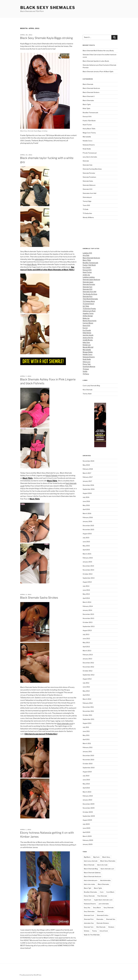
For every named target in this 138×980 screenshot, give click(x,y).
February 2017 (88, 477)
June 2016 (86, 501)
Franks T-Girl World (89, 265)
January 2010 (87, 800)
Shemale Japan (88, 282)
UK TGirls (86, 306)
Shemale (86, 161)
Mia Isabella (87, 137)
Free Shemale (102, 896)
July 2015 (86, 538)
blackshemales (105, 880)
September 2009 (89, 816)
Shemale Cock (89, 915)
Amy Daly (86, 255)
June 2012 (86, 687)
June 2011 (86, 731)
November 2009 (89, 808)
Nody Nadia (87, 149)
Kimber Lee (87, 345)
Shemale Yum (87, 287)
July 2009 (86, 824)
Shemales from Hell (89, 193)
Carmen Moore (88, 323)
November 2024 (88, 461)
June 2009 (86, 828)
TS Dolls (85, 209)
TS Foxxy (86, 374)
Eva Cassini (87, 267)
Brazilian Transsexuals (90, 113)
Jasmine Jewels (88, 335)
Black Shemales (88, 100)
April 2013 (86, 647)
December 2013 (88, 614)
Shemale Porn (88, 296)
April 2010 (86, 788)
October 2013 (88, 622)
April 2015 (86, 550)
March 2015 (87, 554)
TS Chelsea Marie (89, 301)
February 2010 (88, 796)
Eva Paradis (87, 330)
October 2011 (87, 715)
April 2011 (86, 739)
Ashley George (88, 316)
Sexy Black (97, 908)
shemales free (89, 923)
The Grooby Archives (90, 294)
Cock (102, 892)
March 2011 (87, 743)
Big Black (87, 857)
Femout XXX (87, 116)
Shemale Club (87, 165)
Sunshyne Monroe (89, 366)
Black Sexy (106, 857)
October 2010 (88, 764)
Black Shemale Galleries (92, 873)
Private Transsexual (90, 153)
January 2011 (87, 751)
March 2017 (87, 473)
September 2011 (88, 719)
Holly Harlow (87, 333)
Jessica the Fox (88, 338)
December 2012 (88, 663)
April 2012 (86, 695)
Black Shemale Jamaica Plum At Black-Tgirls (98, 71)
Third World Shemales (90, 299)
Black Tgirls (87, 104)
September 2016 (89, 489)
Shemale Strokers (103, 923)
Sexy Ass (87, 908)
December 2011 (88, 707)
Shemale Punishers (89, 177)
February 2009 (88, 840)
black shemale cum (107, 869)
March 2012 (87, 699)
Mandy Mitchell (88, 347)
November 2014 (88, 570)
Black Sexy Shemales (48, 8)
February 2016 (88, 517)
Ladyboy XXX (87, 253)
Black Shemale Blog (91, 869)
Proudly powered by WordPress (30, 975)
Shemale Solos (88, 181)
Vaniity (85, 371)
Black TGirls (87, 260)
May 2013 (86, 642)
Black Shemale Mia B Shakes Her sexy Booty (98, 51)
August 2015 (87, 534)
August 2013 (87, 630)
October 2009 (88, 812)
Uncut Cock (104, 931)
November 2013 (88, 618)
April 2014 (86, 598)
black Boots (32, 264)
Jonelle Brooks (88, 340)
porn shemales (104, 904)
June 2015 (86, 542)
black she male (102, 865)
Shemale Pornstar (89, 173)
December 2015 (88, 526)
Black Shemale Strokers (91, 92)
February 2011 (88, 747)
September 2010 (89, 768)
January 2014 (87, 610)
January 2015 (87, 562)
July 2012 (86, 683)
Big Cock (96, 857)
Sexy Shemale (109, 908)
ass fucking (44, 729)
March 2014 (87, 602)
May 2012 (86, 691)
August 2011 (87, 723)
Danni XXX (86, 325)
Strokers (111, 927)
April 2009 (86, 832)
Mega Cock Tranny (89, 133)
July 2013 (86, 634)
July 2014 (86, 586)
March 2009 (87, 836)
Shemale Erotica (103, 915)
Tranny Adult (87, 394)
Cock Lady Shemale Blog (91, 386)
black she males (89, 884)
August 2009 (87, 820)
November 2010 (88, 760)
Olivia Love (87, 362)
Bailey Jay (86, 318)
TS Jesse (86, 369)
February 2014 (88, 606)
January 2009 (88, 844)
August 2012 (87, 679)
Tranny (94, 931)
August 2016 (87, 493)
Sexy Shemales (89, 911)
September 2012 (89, 675)
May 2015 (86, 546)
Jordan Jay (86, 275)
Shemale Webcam (89, 185)
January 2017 (87, 481)
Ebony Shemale (89, 896)
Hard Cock (88, 900)
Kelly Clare (86, 342)
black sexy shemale (91, 861)
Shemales (100, 919)
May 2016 (86, 505)
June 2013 (86, 638)
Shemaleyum (87, 197)
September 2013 (89, 626)
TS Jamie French (88, 304)
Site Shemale (101, 927)
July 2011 (86, 727)
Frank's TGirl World (89, 121)
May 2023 (86, 465)
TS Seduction (87, 213)
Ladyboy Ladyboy (89, 277)
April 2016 (86, 509)
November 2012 (88, 667)
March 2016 (87, 513)
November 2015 (88, 529)
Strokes (87, 931)
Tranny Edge (87, 201)
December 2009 (89, 804)
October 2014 (88, 574)
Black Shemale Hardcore (91, 88)
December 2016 (88, 485)
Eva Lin (85, 328)
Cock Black (110, 892)
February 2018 (88, 469)
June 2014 (86, 590)
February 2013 (88, 655)
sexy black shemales (90, 157)
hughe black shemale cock (103, 900)
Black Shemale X (89, 96)
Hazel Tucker (87, 125)
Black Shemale (88, 84)
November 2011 (88, 711)
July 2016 (86, 497)
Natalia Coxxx (88, 141)
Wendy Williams (88, 217)
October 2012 (87, 671)
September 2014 (89, 578)
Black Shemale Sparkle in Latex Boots (96, 61)
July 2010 (86, 776)
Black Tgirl (87, 888)
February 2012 (88, 703)
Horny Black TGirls (89, 129)
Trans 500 (86, 205)
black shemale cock (65, 724)
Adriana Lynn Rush (89, 311)
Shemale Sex (111, 919)
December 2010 (88, 755)
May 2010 (86, 784)
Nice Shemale (88, 390)
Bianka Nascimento (90, 321)
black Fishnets (52, 476)
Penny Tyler (87, 364)
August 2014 (87, 582)
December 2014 (88, 566)
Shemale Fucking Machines (92, 169)
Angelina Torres (88, 313)
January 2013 (87, 659)
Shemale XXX (88, 189)
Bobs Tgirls (86, 108)
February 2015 (88, 558)
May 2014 (86, 594)
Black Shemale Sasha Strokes (39, 598)
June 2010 (86, 780)
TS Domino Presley (89, 308)
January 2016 (87, 521)
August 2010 (87, 772)
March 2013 (87, 651)
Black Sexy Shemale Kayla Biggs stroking (46, 38)
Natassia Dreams (89, 145)
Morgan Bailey (88, 352)
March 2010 (87, 792)
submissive (39, 259)
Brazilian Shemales (90, 892)
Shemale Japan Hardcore (91, 279)
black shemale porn (91, 880)
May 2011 (86, 735)
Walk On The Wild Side (92, 935)
